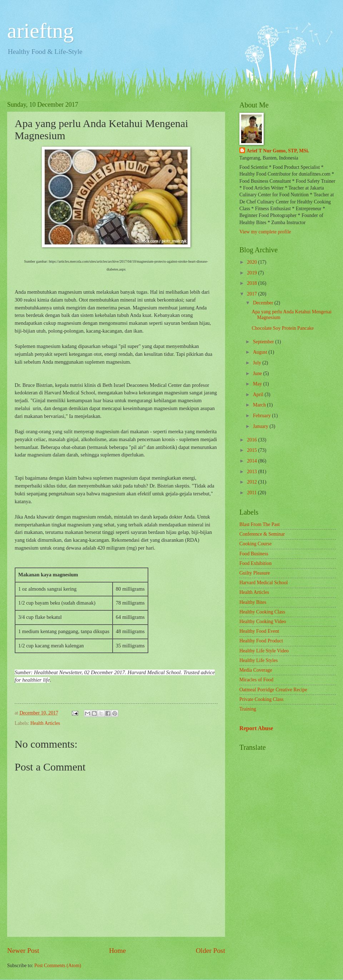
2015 (252, 450)
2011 (252, 493)
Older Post (210, 951)
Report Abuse (256, 728)
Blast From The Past (260, 524)
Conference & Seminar (262, 534)
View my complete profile (265, 232)
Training (248, 709)
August (261, 352)
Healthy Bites (253, 602)
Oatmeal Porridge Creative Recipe (273, 690)
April (259, 395)
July (258, 363)
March (260, 405)
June (258, 373)
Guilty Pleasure (255, 573)
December (264, 303)
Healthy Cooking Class (262, 612)
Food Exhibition (255, 563)
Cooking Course (255, 544)
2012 (252, 482)
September (264, 342)
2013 (252, 472)
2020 (252, 262)
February (262, 416)
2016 (252, 440)
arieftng (41, 31)
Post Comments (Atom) (58, 966)
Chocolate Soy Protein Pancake (283, 328)
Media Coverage (256, 670)
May (258, 384)
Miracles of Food (256, 680)
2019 (252, 273)
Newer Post (23, 951)
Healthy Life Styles (259, 660)
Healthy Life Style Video (264, 651)
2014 (252, 461)
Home (117, 951)
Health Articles (45, 723)
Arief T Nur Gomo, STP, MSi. (278, 151)
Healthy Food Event (259, 631)
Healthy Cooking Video (263, 622)
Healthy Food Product (261, 641)
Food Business (254, 554)
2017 (252, 294)
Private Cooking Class (261, 699)
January (261, 426)
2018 (252, 283)
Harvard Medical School (264, 583)
